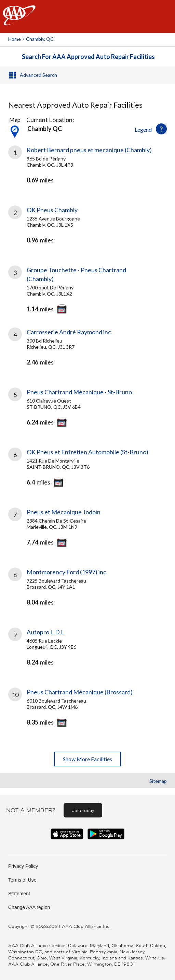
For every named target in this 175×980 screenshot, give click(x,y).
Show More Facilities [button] (87, 759)
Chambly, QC (40, 39)
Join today (83, 810)
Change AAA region (29, 907)
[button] (161, 129)
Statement (19, 894)
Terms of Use (22, 880)
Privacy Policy (23, 866)
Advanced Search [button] (38, 75)
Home (15, 39)
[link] (87, 171)
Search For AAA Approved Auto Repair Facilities (88, 57)
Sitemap (158, 781)
